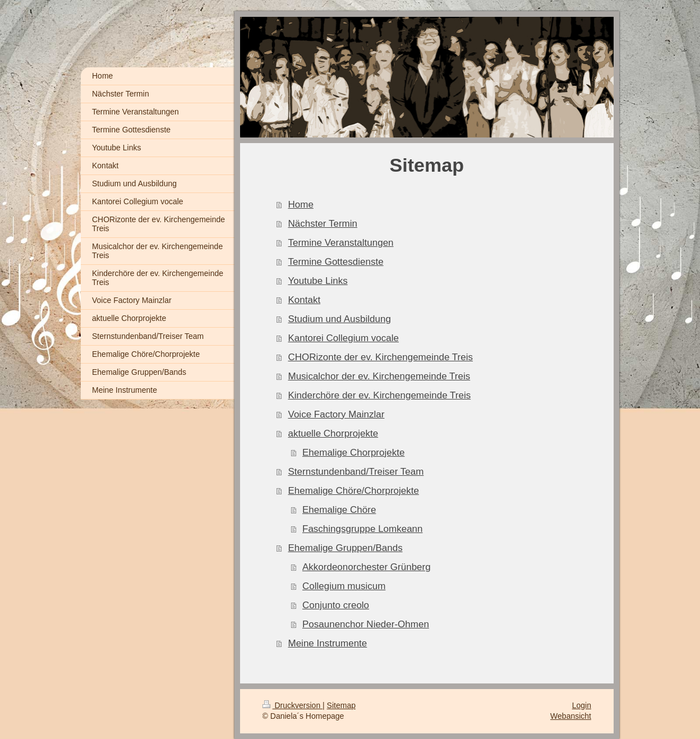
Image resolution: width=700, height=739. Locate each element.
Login (582, 705)
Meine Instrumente (328, 643)
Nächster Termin (323, 224)
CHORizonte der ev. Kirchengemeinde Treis (381, 357)
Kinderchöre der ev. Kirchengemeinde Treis (380, 395)
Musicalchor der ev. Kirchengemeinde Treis (379, 376)
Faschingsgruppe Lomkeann (363, 529)
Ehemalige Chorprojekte (353, 453)
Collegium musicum (344, 586)
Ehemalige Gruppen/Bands (346, 548)
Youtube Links (318, 281)
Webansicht (571, 716)
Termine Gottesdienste (336, 262)
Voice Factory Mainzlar (337, 414)
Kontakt (305, 300)
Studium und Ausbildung (340, 319)
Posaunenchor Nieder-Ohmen (366, 624)
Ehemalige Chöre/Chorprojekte (354, 491)
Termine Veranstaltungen (341, 243)
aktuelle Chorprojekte (333, 433)
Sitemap (341, 705)
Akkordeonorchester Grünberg (367, 567)
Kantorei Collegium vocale (344, 338)
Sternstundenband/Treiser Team (356, 472)
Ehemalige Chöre (339, 510)
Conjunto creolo (336, 605)
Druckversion (293, 705)
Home (301, 205)
